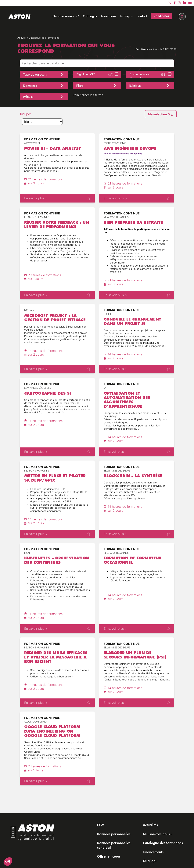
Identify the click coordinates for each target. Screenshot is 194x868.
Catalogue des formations (163, 843)
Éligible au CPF (95, 75)
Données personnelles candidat (114, 845)
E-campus (126, 16)
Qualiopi (150, 861)
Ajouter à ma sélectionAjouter (89, 198)
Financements (153, 852)
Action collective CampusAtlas (148, 75)
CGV (101, 825)
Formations (109, 16)
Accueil (22, 38)
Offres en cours (109, 856)
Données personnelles (114, 834)
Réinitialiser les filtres (88, 95)
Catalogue (90, 16)
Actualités (150, 825)
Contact (142, 16)
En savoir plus (36, 198)
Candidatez (162, 16)
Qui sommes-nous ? (66, 16)
